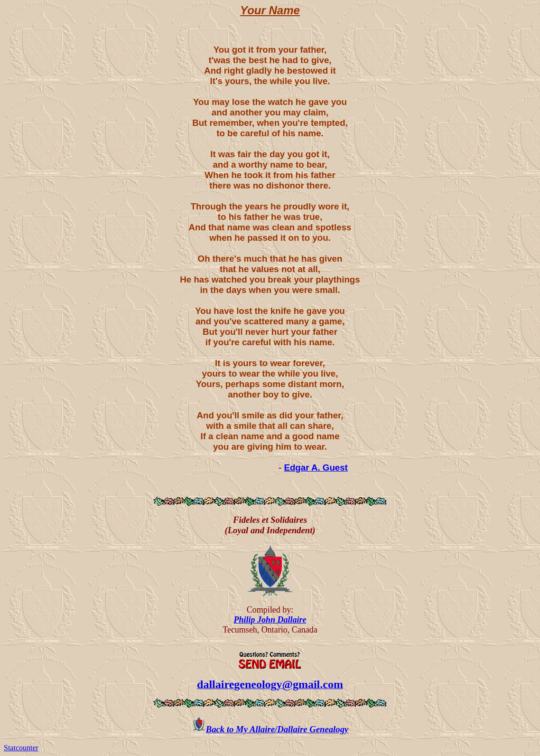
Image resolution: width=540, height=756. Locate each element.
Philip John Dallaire (270, 620)
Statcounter (21, 748)
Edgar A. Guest (316, 468)
